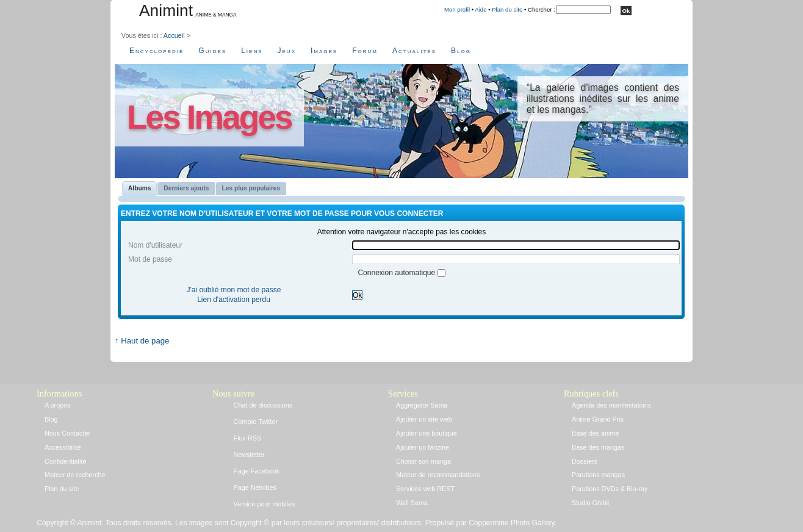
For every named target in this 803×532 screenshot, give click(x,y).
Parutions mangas (598, 475)
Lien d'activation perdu (234, 300)
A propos (58, 405)
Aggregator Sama (422, 405)
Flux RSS (248, 438)
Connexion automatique (397, 273)
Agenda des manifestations (611, 405)
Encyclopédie (157, 51)
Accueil (174, 35)
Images (324, 51)
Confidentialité (65, 461)
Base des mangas (598, 447)
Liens (252, 51)
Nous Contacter (67, 433)
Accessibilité (63, 447)
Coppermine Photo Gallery (512, 523)
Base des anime (595, 433)
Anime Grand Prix (598, 419)
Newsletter (249, 455)
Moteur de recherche (75, 475)
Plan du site (507, 9)
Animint (166, 10)
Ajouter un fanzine (423, 447)
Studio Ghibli (590, 503)
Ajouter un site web (424, 419)
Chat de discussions (263, 405)
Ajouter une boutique (427, 433)
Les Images (209, 117)
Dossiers (585, 461)
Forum (365, 51)
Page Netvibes (255, 487)
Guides (212, 51)
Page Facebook (257, 471)
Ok (357, 295)
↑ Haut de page (142, 341)
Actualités (414, 51)
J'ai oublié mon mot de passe (233, 290)
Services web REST (425, 489)
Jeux (287, 51)
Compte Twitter (256, 422)
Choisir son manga (423, 461)
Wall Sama (412, 503)
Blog (461, 51)
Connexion (165, 330)
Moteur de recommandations (438, 475)
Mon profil (457, 9)
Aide (481, 9)
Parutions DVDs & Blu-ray (610, 489)
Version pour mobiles (265, 504)
